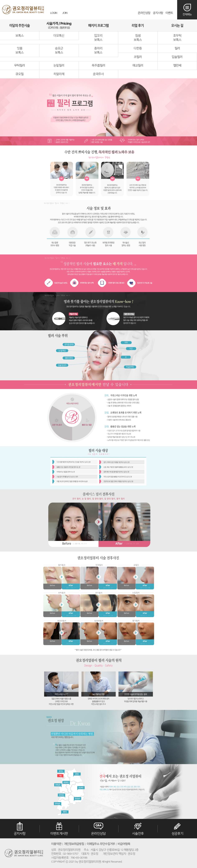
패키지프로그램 (98, 25)
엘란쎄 (177, 65)
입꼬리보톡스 (98, 38)
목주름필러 (98, 65)
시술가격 (59, 25)
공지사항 (158, 13)
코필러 (138, 57)
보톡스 (20, 36)
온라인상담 (144, 13)
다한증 (138, 48)
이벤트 (169, 13)
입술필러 (177, 57)
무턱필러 (20, 65)
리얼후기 (138, 25)
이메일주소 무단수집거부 (101, 844)
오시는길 (177, 25)
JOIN (65, 13)
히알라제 (59, 74)
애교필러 (138, 65)
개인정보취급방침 (74, 844)
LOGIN (54, 13)
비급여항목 (124, 844)
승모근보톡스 (59, 50)
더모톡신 (59, 36)
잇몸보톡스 (20, 50)
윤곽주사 (98, 74)
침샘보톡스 (138, 38)
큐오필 (20, 74)
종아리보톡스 (98, 50)
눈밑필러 (59, 65)
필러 (177, 48)
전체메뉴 (187, 14)
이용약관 (56, 844)
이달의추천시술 (20, 25)
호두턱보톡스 (177, 38)
